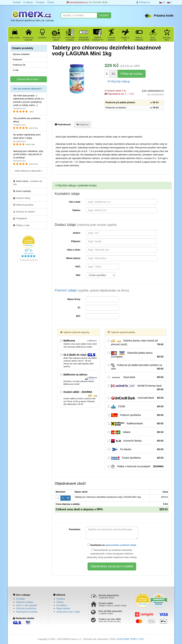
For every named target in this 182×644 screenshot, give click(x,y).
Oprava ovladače (21, 54)
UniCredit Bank (136, 398)
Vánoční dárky (22, 198)
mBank (136, 432)
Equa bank (136, 377)
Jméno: (77, 233)
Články (60, 602)
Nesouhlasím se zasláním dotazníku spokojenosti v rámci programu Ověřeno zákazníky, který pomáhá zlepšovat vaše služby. (112, 554)
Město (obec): (73, 258)
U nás (16, 70)
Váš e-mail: (75, 202)
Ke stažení (62, 605)
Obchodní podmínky (26, 608)
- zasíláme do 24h (28, 183)
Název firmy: (74, 299)
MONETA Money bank (136, 388)
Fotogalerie (20, 218)
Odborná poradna (23, 205)
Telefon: (76, 210)
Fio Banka (136, 449)
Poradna (61, 599)
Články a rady (21, 225)
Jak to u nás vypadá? (27, 605)
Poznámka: (75, 529)
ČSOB (136, 407)
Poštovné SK (19, 65)
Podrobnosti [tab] (63, 124)
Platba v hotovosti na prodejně (136, 467)
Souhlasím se (112, 545)
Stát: (78, 275)
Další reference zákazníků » (29, 171)
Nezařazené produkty (27, 612)
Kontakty (21, 599)
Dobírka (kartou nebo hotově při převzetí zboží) (136, 343)
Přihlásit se (143, 2)
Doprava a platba (25, 602)
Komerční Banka (136, 441)
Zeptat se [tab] (83, 124)
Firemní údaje (92, 290)
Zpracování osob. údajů (68, 612)
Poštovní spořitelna (136, 415)
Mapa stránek (63, 608)
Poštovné (17, 60)
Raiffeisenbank (136, 424)
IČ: (79, 308)
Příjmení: (76, 241)
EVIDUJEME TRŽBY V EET (130, 639)
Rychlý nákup (119, 81)
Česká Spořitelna (136, 458)
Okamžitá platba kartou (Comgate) (136, 355)
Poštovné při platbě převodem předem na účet (136, 367)
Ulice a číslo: (74, 250)
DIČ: (78, 316)
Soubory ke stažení (24, 212)
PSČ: (78, 267)
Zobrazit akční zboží (29, 79)
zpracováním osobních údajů (121, 545)
